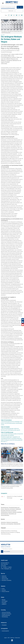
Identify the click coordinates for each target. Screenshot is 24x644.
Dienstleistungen (5, 507)
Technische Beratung (6, 612)
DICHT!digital (5, 601)
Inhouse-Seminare (6, 591)
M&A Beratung (5, 617)
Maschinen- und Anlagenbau (7, 524)
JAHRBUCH (4, 604)
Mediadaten (4, 625)
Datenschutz (4, 577)
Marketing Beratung (6, 615)
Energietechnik (14, 522)
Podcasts (4, 600)
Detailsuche (12, 11)
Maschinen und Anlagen (10, 509)
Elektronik (9, 522)
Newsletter (4, 603)
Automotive (3, 522)
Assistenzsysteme (5, 631)
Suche (19, 7)
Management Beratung (6, 614)
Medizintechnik (17, 524)
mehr (22, 499)
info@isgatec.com (8, 569)
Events (3, 589)
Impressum (4, 576)
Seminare (4, 590)
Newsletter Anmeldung (7, 580)
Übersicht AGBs (5, 579)
